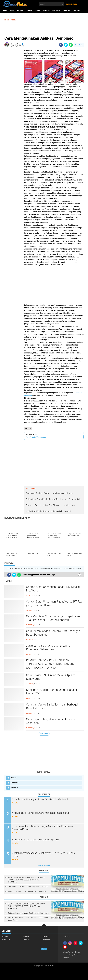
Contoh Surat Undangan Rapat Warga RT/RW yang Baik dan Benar (54, 603)
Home (5, 11)
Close (44, 949)
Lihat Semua (44, 734)
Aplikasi (20, 11)
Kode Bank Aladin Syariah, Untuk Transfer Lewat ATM (52, 692)
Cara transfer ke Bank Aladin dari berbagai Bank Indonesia (52, 706)
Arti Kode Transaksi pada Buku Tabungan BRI (36, 840)
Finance (38, 11)
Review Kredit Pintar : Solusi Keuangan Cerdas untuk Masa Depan (28, 919)
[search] (52, 4)
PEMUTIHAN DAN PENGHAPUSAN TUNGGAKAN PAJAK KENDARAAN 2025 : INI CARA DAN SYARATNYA (54, 664)
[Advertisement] (44, 28)
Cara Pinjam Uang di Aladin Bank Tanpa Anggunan (51, 721)
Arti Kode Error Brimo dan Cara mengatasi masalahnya (41, 813)
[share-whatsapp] (71, 45)
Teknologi (66, 11)
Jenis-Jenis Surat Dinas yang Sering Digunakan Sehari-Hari (48, 648)
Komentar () (79, 45)
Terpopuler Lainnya (44, 866)
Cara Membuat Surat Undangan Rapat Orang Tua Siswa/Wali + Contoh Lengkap (54, 618)
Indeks (12, 11)
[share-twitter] (66, 45)
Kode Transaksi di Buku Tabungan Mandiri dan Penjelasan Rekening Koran (42, 828)
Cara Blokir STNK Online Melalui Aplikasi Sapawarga (51, 677)
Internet (46, 11)
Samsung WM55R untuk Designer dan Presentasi (27, 891)
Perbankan (56, 11)
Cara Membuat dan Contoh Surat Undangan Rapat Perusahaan (53, 633)
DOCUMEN (29, 11)
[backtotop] (44, 926)
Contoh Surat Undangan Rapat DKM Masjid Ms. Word (53, 589)
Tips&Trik (76, 11)
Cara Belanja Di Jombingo (36, 437)
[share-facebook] (61, 45)
